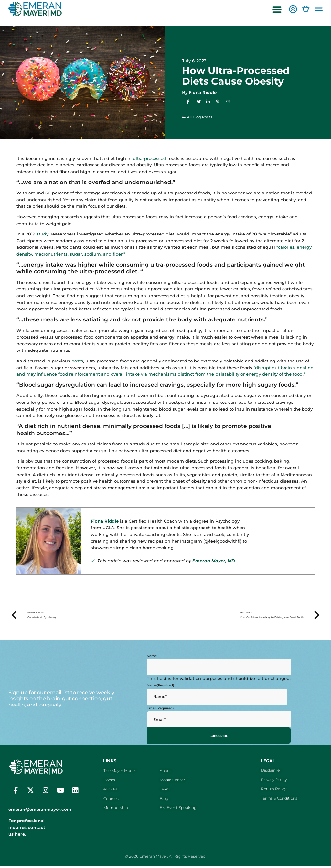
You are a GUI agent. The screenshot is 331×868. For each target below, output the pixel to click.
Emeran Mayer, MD (214, 561)
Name (152, 659)
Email (160, 711)
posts (77, 361)
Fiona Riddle (203, 92)
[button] (277, 10)
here (20, 836)
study (43, 234)
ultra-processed (149, 158)
